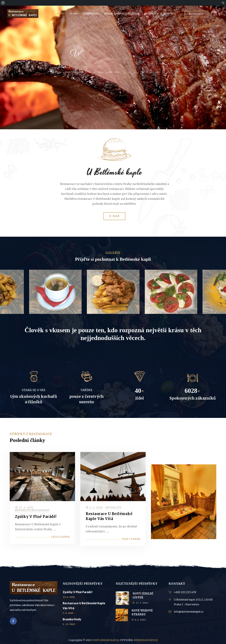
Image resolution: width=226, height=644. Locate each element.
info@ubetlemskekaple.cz (189, 611)
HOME (61, 14)
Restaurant (41, 510)
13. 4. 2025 (26, 507)
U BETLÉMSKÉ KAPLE (105, 640)
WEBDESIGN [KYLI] (146, 640)
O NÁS (74, 14)
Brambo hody (72, 619)
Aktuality (23, 510)
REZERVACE (196, 14)
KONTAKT (170, 14)
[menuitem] (3, 3)
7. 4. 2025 (96, 507)
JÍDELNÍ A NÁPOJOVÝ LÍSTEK (122, 14)
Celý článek (60, 537)
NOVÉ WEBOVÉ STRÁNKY (142, 612)
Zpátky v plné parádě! (36, 517)
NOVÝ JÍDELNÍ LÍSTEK (143, 596)
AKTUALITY (151, 14)
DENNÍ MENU (91, 14)
